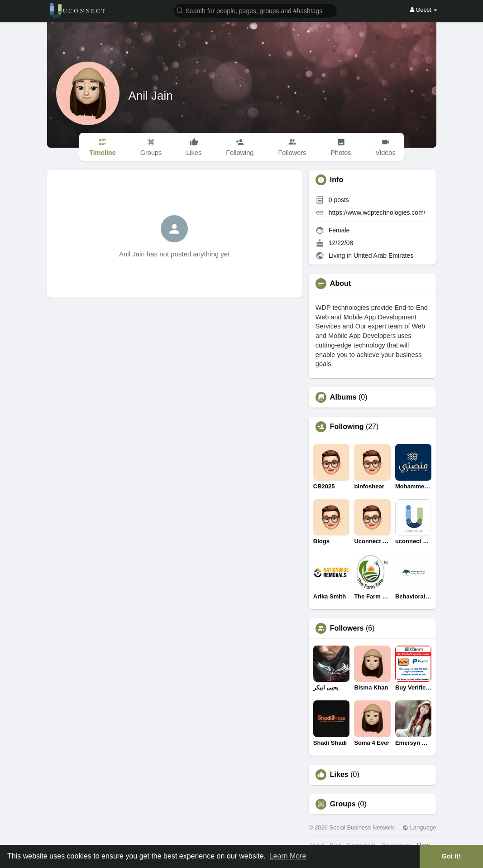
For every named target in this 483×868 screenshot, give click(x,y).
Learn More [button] (288, 856)
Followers (347, 628)
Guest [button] (424, 10)
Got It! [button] (451, 856)
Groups (343, 804)
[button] (255, 10)
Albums (343, 397)
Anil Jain (151, 96)
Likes (339, 775)
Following (347, 427)
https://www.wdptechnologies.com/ (377, 212)
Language (419, 827)
